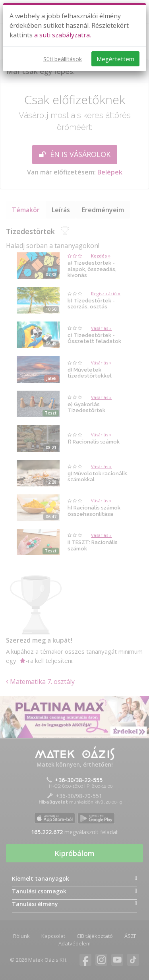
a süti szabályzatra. (63, 35)
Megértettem (115, 59)
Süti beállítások (63, 59)
